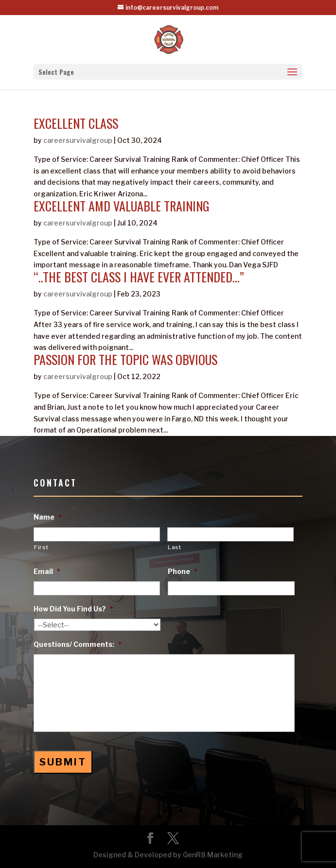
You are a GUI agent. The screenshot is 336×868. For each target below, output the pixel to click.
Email (47, 571)
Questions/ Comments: (78, 644)
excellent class (76, 123)
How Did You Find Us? (73, 609)
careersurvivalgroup (78, 140)
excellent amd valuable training (122, 206)
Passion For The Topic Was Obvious (125, 359)
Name (48, 517)
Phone (183, 571)
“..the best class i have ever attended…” (139, 277)
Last (175, 547)
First (41, 547)
